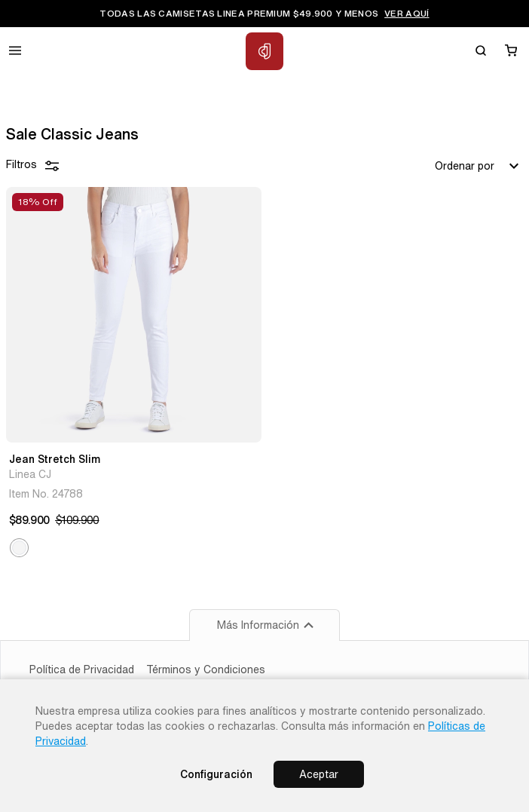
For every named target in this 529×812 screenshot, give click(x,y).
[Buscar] (481, 51)
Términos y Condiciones (206, 670)
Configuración (216, 774)
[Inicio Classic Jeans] (264, 51)
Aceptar (319, 774)
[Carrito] (511, 51)
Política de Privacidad (82, 670)
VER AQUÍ (407, 13)
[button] (19, 548)
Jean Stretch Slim (55, 459)
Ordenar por (479, 166)
